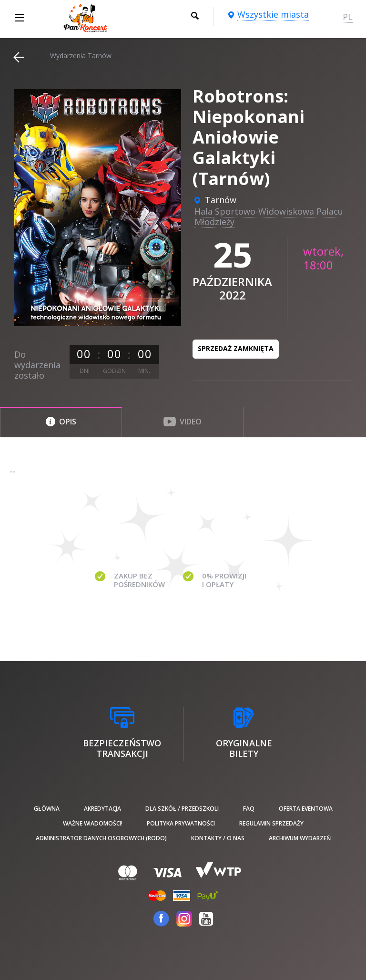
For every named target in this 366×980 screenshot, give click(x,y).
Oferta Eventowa (306, 809)
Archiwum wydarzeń (300, 838)
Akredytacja (102, 809)
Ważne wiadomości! (93, 823)
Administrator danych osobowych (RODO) (101, 838)
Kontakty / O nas (218, 838)
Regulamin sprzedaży (271, 823)
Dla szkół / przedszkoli (182, 809)
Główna (47, 809)
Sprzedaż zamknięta (236, 348)
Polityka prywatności (181, 823)
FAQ (249, 809)
